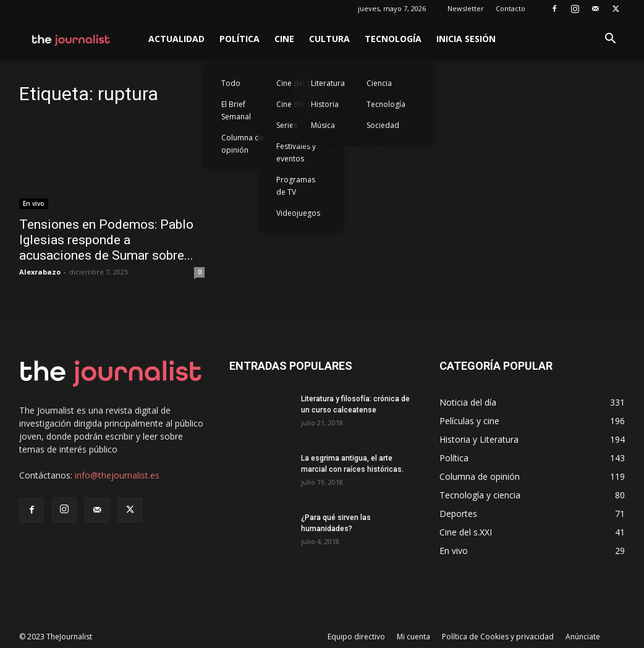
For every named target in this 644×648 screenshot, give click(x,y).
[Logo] (71, 39)
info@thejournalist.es (117, 475)
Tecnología (393, 39)
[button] (610, 40)
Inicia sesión (466, 39)
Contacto (511, 8)
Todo (231, 83)
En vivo (34, 203)
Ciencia (379, 83)
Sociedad (383, 125)
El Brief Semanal (236, 110)
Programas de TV (296, 186)
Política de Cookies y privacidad (498, 637)
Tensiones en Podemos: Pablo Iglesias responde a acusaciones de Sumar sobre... (106, 240)
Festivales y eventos (296, 152)
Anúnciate (583, 637)
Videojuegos (298, 213)
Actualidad (176, 39)
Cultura (329, 39)
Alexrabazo (40, 272)
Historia (325, 104)
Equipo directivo (356, 637)
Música (323, 125)
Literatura (328, 83)
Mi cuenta (413, 637)
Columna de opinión (243, 144)
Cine (284, 39)
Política (239, 39)
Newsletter (466, 8)
